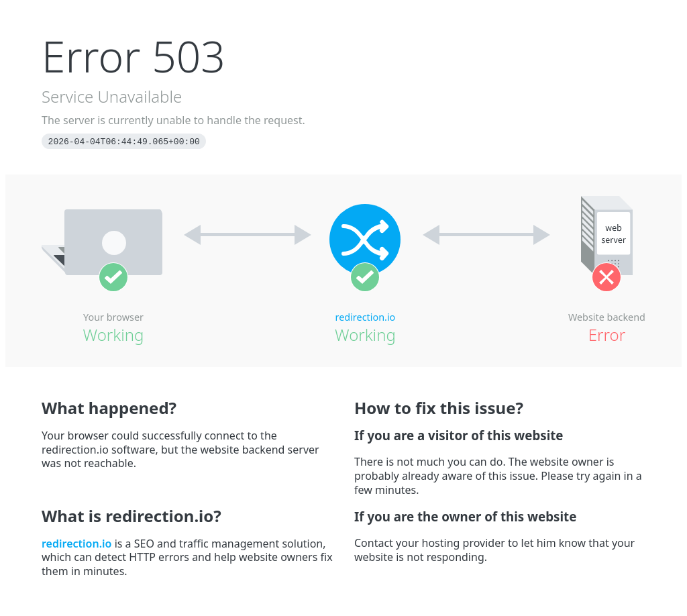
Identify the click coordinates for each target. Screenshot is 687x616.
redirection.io (366, 317)
